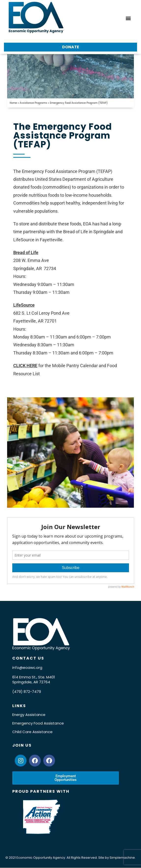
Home (13, 103)
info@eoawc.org (27, 667)
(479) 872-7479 (27, 692)
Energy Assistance (29, 715)
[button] (128, 18)
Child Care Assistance (32, 732)
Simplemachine (122, 858)
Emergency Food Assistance (38, 723)
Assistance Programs (33, 103)
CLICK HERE (25, 366)
